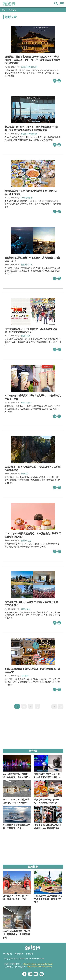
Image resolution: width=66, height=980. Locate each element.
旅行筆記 (25, 474)
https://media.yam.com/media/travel (38, 964)
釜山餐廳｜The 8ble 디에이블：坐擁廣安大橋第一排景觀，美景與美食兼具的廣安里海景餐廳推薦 (31, 128)
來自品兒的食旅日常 (29, 67)
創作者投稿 (8, 954)
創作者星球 (19, 954)
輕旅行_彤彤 (26, 402)
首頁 (4, 10)
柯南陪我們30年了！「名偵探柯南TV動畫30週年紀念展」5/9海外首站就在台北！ (31, 330)
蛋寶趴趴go (26, 609)
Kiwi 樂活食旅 (27, 198)
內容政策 (30, 954)
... (37, 706)
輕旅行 (9, 4)
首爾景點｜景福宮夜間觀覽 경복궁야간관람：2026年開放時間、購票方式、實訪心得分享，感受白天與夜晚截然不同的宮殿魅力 (32, 60)
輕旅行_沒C (26, 336)
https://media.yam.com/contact (39, 967)
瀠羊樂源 (25, 676)
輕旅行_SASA (26, 265)
